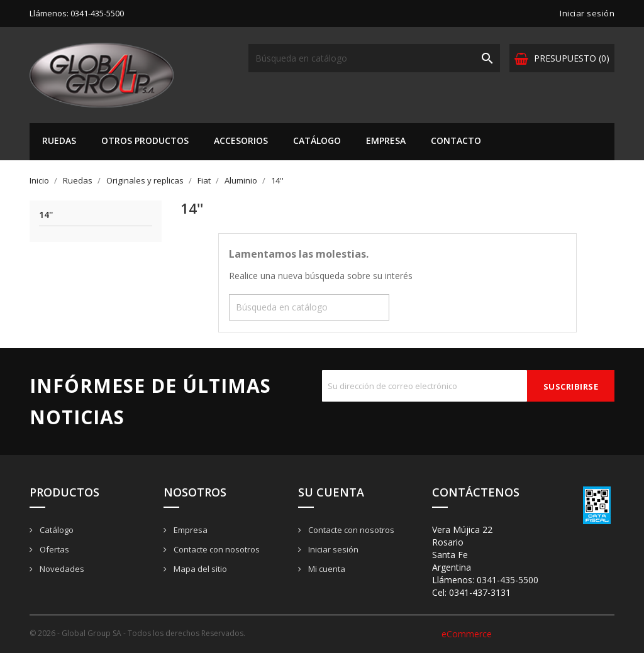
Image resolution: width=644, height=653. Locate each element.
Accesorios (241, 140)
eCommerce (467, 634)
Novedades (61, 569)
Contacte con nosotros (216, 549)
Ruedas (59, 140)
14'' (46, 215)
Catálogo (317, 140)
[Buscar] (374, 58)
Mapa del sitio (199, 569)
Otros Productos (145, 140)
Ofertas (53, 549)
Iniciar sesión (332, 549)
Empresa (386, 140)
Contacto (456, 140)
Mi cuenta (326, 569)
